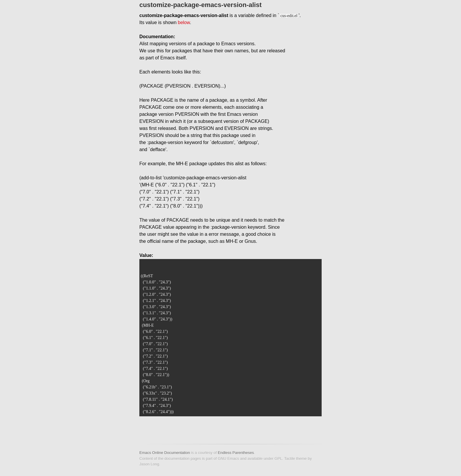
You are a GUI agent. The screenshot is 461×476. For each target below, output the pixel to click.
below (184, 22)
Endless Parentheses (236, 453)
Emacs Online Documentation (165, 453)
